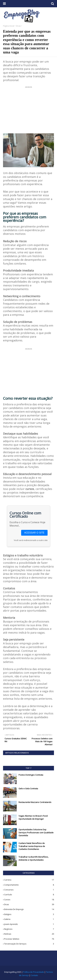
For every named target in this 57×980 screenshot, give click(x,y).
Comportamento (29, 885)
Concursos (29, 890)
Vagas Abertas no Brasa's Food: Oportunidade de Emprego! (33, 817)
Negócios (29, 929)
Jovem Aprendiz (29, 924)
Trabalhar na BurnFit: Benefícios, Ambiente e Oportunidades (34, 858)
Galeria (29, 919)
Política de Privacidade (34, 972)
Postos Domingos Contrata (31, 775)
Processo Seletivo (29, 939)
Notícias (29, 934)
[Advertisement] (28, 108)
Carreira (29, 880)
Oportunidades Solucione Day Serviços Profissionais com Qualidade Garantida (36, 832)
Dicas (18, 26)
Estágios (29, 914)
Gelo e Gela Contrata (28, 788)
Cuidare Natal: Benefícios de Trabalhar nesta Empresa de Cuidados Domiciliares (32, 846)
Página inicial (9, 26)
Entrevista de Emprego (29, 909)
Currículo (29, 895)
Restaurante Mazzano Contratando (35, 802)
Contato (34, 975)
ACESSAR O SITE (34, 533)
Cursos (29, 900)
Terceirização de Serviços (29, 944)
